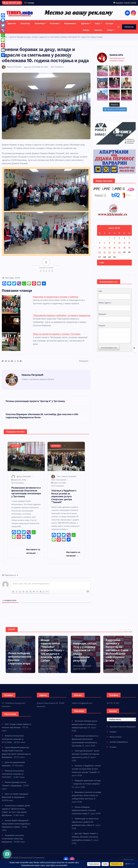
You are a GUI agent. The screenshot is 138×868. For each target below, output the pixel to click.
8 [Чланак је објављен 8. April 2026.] (109, 246)
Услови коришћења (119, 745)
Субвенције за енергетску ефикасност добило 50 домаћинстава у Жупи (85, 825)
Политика (54, 26)
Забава (86, 33)
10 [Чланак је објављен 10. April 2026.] (119, 246)
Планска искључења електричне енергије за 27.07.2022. (13, 742)
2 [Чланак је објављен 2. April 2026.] (114, 241)
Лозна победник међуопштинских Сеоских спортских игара (84, 813)
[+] (48, 594)
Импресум (129, 30)
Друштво (12, 26)
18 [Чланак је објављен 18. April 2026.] (124, 250)
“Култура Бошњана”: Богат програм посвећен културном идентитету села (86, 757)
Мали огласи (115, 740)
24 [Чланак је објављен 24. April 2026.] (119, 255)
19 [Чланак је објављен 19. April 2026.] (129, 250)
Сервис (113, 735)
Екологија (25, 26)
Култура (109, 26)
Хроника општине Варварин (123, 730)
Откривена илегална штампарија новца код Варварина (13, 841)
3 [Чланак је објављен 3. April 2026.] (119, 241)
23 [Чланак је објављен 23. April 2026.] (114, 255)
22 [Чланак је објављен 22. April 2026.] (109, 255)
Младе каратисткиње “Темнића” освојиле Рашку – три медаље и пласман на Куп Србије (85, 653)
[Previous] (126, 632)
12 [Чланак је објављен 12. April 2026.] (129, 246)
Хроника (98, 33)
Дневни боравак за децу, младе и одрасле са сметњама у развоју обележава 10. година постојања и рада (56, 40)
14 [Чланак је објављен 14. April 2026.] (105, 250)
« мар (101, 265)
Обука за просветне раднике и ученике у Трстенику (57, 337)
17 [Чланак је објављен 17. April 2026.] (119, 250)
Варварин (84, 364)
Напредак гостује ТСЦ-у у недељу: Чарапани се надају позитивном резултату (117, 655)
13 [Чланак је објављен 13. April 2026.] (100, 250)
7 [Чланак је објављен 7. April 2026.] (105, 246)
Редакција (45, 672)
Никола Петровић (12, 70)
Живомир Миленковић (115, 669)
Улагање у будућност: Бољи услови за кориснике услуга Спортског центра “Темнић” (86, 772)
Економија (40, 26)
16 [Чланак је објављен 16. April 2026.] (115, 250)
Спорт (110, 33)
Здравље (85, 26)
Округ (98, 26)
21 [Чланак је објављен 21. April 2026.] (105, 255)
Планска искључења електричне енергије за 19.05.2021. (13, 777)
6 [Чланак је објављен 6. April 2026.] (100, 246)
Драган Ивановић (21, 479)
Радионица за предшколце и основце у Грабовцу (56, 300)
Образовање (70, 26)
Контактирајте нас (109, 351)
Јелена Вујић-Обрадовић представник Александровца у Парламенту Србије (16, 827)
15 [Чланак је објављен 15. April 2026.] (109, 250)
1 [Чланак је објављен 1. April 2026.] (109, 241)
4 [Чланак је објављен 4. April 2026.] (124, 241)
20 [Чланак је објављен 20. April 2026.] (100, 255)
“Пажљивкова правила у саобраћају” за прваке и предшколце (62, 318)
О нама (113, 750)
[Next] (130, 632)
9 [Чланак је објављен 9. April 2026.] (114, 246)
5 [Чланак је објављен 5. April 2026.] (129, 241)
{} (44, 594)
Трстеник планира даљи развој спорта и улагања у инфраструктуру (20, 657)
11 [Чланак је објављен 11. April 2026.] (124, 246)
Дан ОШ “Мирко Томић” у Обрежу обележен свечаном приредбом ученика (85, 840)
